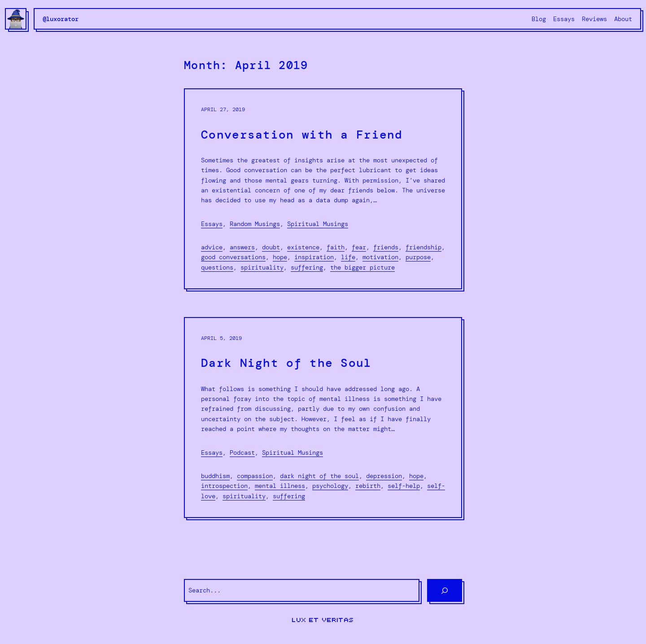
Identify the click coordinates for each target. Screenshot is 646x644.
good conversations (233, 257)
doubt (271, 247)
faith (336, 247)
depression (384, 476)
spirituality (262, 267)
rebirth (368, 486)
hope (280, 257)
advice (212, 247)
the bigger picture (362, 267)
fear (359, 247)
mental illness (280, 486)
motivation (380, 257)
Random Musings (255, 224)
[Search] (445, 590)
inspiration (314, 257)
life (348, 257)
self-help (404, 486)
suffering (307, 267)
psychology (330, 486)
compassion (255, 476)
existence (303, 247)
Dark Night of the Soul (286, 363)
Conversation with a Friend (302, 135)
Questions (217, 267)
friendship (423, 247)
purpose (418, 257)
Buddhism (215, 476)
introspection (224, 486)
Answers (242, 247)
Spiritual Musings (318, 224)
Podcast (242, 453)
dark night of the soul (319, 476)
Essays (212, 224)
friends (386, 247)
